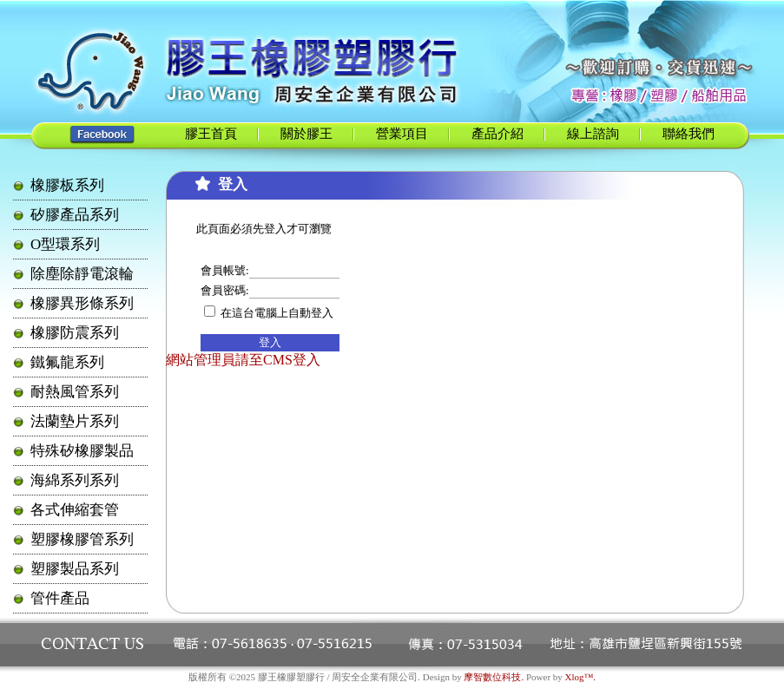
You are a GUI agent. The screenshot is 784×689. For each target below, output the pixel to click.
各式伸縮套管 (75, 510)
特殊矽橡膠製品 (82, 451)
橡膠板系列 (67, 185)
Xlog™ (580, 677)
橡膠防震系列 (75, 333)
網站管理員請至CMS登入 (243, 360)
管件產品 (60, 598)
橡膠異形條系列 (82, 303)
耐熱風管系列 (75, 392)
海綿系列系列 (75, 480)
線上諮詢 (593, 134)
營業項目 (402, 134)
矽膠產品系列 (75, 215)
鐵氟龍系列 (67, 362)
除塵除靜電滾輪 (82, 274)
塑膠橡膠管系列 (82, 539)
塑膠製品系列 (75, 569)
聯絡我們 (688, 134)
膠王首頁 (211, 134)
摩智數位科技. (494, 677)
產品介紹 (497, 134)
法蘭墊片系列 (75, 421)
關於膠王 (306, 134)
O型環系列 (65, 244)
